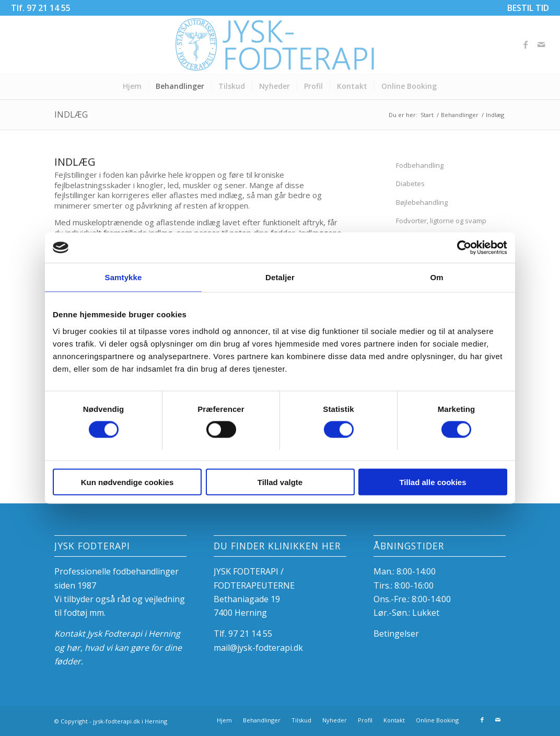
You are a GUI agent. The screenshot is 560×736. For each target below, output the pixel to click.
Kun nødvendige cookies (127, 482)
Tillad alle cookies (433, 482)
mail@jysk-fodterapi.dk (258, 648)
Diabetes (410, 183)
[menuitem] (526, 8)
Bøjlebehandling (422, 202)
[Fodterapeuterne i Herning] (280, 44)
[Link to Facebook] (526, 44)
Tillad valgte (280, 482)
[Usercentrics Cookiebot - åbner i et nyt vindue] (462, 248)
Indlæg (71, 114)
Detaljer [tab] (280, 278)
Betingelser (396, 634)
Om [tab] (436, 278)
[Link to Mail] (541, 44)
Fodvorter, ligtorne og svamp (441, 221)
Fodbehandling (420, 165)
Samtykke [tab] (124, 278)
